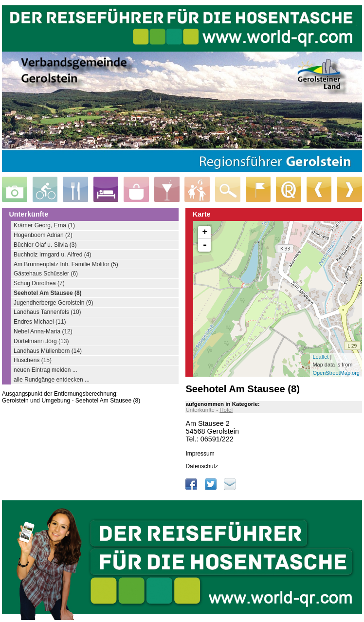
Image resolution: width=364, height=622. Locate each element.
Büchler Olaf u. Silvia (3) (45, 245)
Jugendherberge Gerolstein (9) (53, 303)
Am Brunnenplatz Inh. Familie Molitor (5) (66, 264)
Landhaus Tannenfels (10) (47, 312)
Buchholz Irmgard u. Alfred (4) (52, 255)
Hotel (226, 410)
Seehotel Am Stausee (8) (48, 293)
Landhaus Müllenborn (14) (48, 351)
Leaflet (320, 357)
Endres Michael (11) (40, 322)
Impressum (200, 454)
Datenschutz (202, 466)
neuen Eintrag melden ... (45, 370)
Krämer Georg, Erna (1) (44, 225)
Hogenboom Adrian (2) (43, 235)
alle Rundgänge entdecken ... (52, 380)
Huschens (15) (33, 360)
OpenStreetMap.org (336, 373)
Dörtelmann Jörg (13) (41, 341)
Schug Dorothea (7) (39, 283)
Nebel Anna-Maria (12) (43, 331)
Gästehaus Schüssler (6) (46, 274)
